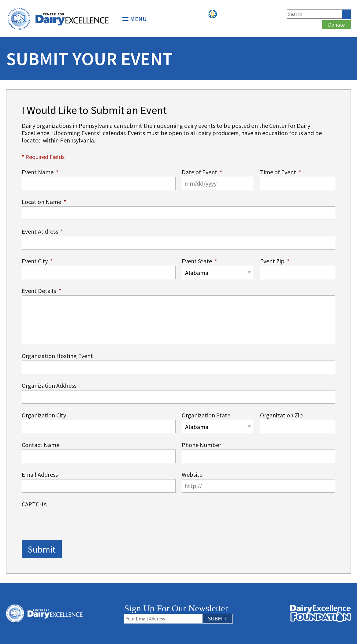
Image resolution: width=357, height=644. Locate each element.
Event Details (41, 291)
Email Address (40, 474)
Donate (336, 25)
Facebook (236, 14)
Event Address (42, 231)
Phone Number (201, 445)
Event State (199, 261)
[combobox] (218, 272)
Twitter (246, 14)
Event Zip (275, 261)
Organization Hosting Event (57, 356)
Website (192, 474)
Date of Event (202, 172)
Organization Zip (281, 415)
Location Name (44, 202)
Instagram (266, 14)
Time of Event (281, 172)
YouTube (276, 14)
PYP (213, 14)
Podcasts (223, 14)
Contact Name (41, 445)
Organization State (206, 415)
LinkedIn (256, 14)
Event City (37, 261)
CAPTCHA (34, 504)
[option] (58, 19)
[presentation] (68, 521)
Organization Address (49, 385)
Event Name (40, 172)
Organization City (44, 415)
